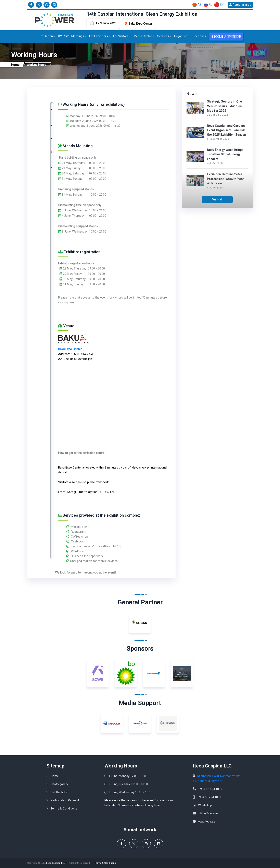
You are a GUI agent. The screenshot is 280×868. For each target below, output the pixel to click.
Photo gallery (59, 784)
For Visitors (121, 36)
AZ (197, 5)
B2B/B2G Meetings (71, 36)
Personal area (240, 5)
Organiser (181, 36)
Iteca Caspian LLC (56, 863)
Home (55, 776)
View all (217, 199)
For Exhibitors (99, 36)
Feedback (199, 36)
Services (163, 36)
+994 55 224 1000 (209, 797)
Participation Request (65, 800)
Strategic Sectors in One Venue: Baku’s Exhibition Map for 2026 (225, 106)
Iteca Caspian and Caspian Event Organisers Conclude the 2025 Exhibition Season (227, 130)
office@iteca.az (208, 813)
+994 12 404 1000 (210, 789)
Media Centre (143, 36)
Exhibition (46, 36)
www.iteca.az (206, 821)
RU (208, 5)
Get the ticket (60, 792)
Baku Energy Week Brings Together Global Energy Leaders (225, 154)
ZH (219, 5)
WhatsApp (205, 805)
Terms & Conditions (64, 808)
